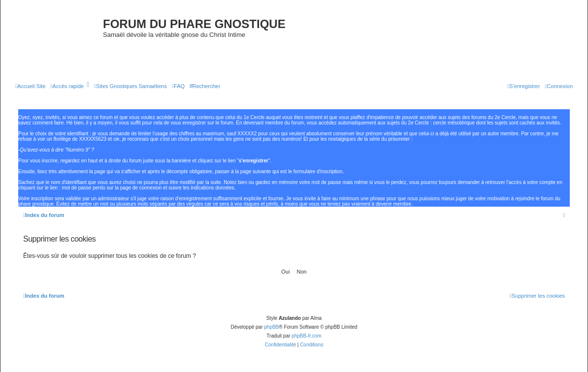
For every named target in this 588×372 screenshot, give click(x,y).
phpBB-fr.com (307, 336)
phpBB (271, 327)
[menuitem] (31, 86)
